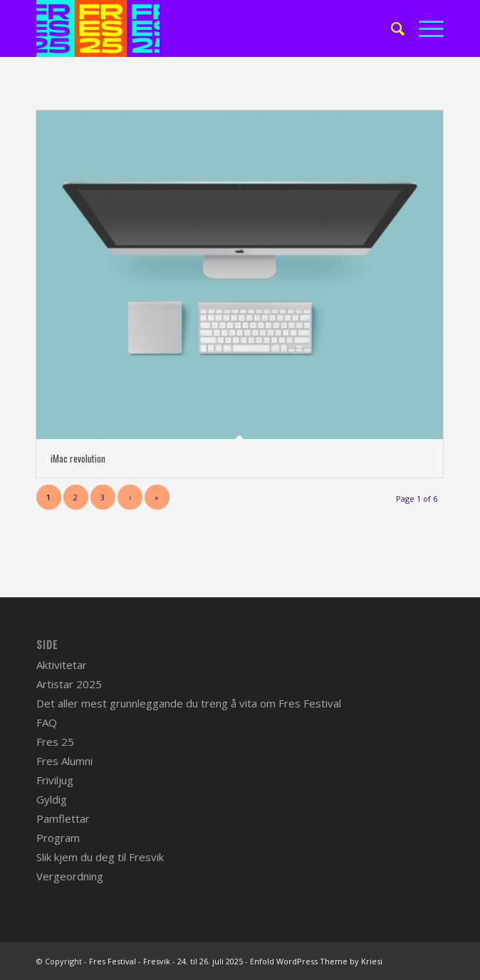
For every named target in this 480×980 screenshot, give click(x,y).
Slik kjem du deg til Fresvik (100, 857)
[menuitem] (391, 28)
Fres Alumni (64, 761)
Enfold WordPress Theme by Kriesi (316, 961)
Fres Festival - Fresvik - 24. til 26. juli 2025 (166, 961)
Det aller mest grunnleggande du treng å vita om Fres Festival (189, 703)
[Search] (391, 28)
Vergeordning (70, 876)
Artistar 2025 (69, 684)
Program (58, 838)
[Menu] (424, 28)
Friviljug (55, 780)
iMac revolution (78, 458)
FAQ (47, 722)
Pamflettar (63, 818)
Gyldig (52, 799)
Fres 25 (55, 742)
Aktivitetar (62, 665)
